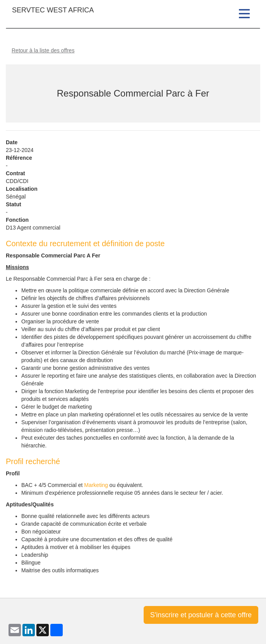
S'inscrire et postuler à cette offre (201, 615)
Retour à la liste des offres (43, 50)
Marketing (96, 485)
